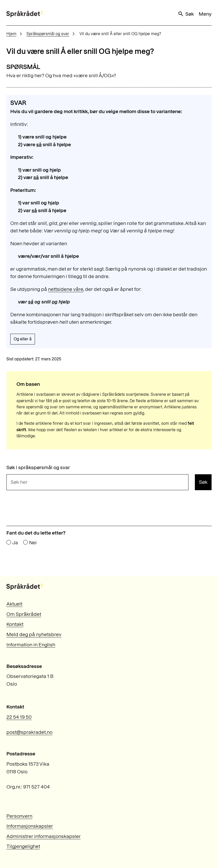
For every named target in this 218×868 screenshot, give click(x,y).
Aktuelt (14, 604)
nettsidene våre (66, 289)
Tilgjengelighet (23, 846)
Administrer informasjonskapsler (44, 836)
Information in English (31, 645)
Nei (33, 543)
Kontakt (15, 624)
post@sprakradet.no (29, 732)
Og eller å (23, 339)
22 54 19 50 (19, 717)
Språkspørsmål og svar (48, 34)
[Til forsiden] (24, 14)
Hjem (11, 34)
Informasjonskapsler (30, 826)
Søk (186, 14)
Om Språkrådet (24, 614)
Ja (15, 543)
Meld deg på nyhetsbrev (34, 634)
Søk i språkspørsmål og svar (38, 468)
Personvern (19, 816)
